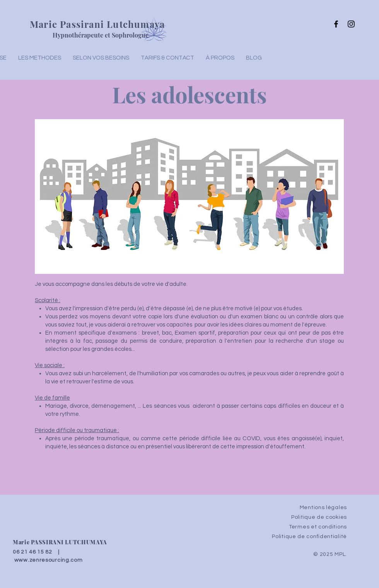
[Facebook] (336, 24)
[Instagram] (351, 24)
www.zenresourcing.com (49, 560)
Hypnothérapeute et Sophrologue (101, 35)
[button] (101, 58)
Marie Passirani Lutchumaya (97, 24)
